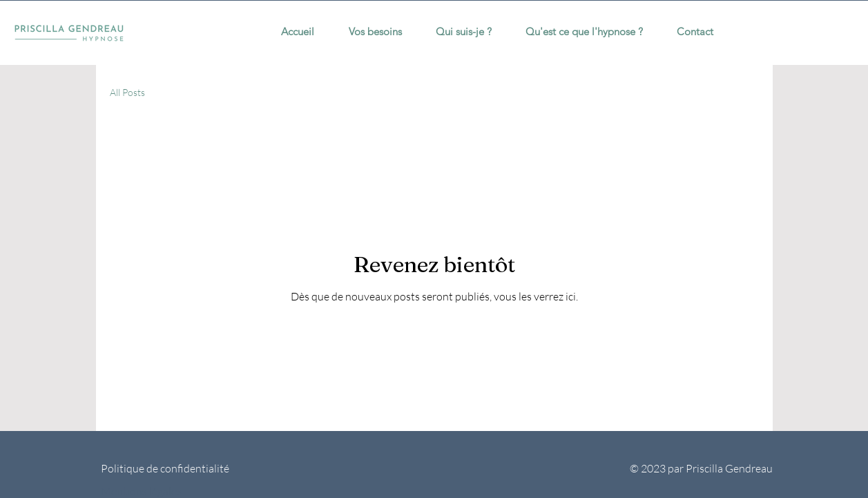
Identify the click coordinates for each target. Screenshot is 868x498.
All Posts (127, 92)
